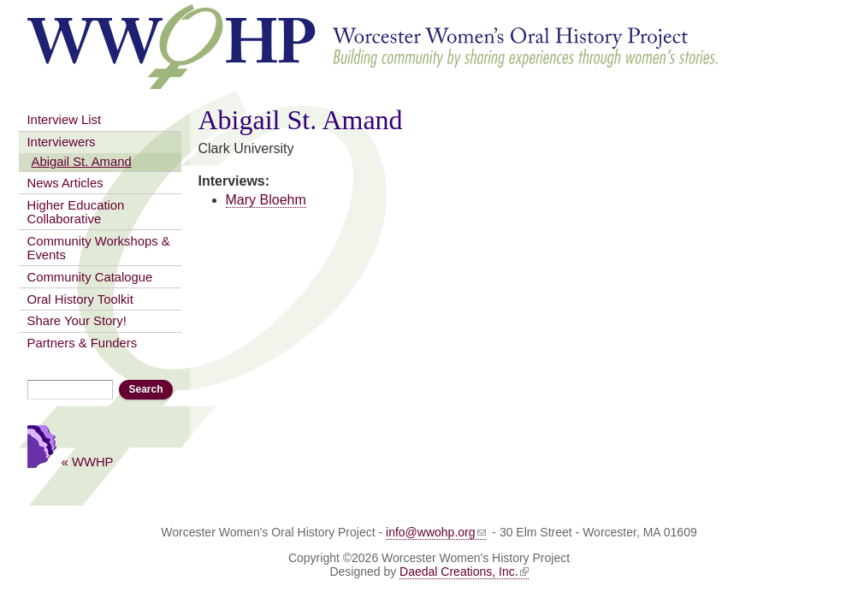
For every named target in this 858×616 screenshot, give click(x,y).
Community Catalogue (90, 277)
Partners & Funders (83, 343)
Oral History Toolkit (80, 299)
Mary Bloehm (266, 200)
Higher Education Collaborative (76, 212)
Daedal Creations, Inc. (464, 572)
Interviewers (62, 142)
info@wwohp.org (436, 532)
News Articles (65, 183)
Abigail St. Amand (82, 162)
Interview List (65, 120)
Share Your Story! (77, 321)
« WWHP (88, 462)
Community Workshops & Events (99, 248)
